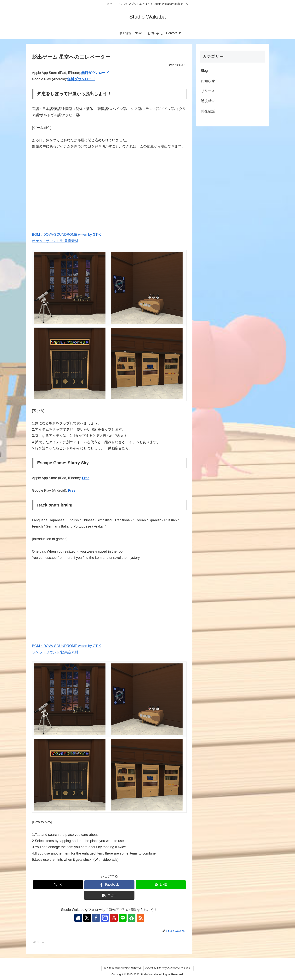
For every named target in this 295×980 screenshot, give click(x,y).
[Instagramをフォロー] (105, 918)
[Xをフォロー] (87, 918)
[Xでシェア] (58, 885)
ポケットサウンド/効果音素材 (55, 241)
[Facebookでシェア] (109, 885)
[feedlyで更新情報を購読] (132, 918)
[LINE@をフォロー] (123, 918)
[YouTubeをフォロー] (114, 918)
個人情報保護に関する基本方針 (122, 968)
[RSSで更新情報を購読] (140, 918)
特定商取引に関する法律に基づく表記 (168, 968)
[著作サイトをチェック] (78, 918)
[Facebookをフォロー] (96, 918)
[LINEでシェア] (161, 885)
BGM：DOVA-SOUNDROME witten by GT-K (67, 235)
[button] (109, 895)
